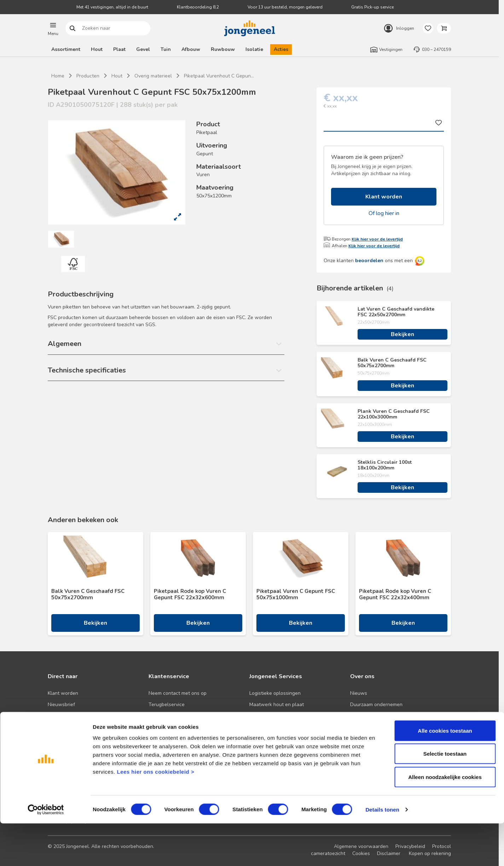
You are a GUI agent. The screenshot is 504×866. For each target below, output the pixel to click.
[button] (53, 28)
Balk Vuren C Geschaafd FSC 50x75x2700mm (392, 363)
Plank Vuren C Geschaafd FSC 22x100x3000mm (394, 414)
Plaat (119, 49)
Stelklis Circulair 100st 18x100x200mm (385, 465)
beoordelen (369, 261)
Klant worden (384, 197)
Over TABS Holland (372, 738)
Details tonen (382, 852)
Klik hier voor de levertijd (377, 239)
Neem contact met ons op (178, 693)
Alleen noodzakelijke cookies (445, 819)
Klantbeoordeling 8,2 (198, 7)
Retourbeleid (163, 727)
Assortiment (66, 49)
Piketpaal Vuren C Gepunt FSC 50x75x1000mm (296, 594)
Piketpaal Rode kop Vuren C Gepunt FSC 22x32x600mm (190, 594)
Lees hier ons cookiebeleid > (155, 814)
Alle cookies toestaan (445, 773)
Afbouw (191, 49)
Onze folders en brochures (78, 738)
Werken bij (362, 727)
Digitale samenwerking (275, 716)
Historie (359, 716)
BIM (253, 727)
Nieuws (359, 693)
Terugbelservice (167, 705)
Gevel (143, 49)
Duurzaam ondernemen (376, 705)
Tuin (166, 49)
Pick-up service (266, 750)
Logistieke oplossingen (275, 693)
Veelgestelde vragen (172, 716)
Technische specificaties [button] (87, 370)
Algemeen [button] (65, 344)
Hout (97, 49)
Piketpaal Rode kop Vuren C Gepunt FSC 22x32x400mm (395, 594)
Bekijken (402, 334)
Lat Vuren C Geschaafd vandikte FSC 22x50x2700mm (396, 312)
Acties (281, 49)
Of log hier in (384, 213)
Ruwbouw (223, 49)
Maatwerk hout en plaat (277, 705)
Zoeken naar (73, 28)
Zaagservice (263, 738)
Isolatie (254, 49)
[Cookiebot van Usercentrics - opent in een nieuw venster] (46, 852)
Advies (55, 727)
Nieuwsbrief (61, 705)
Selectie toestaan (445, 796)
